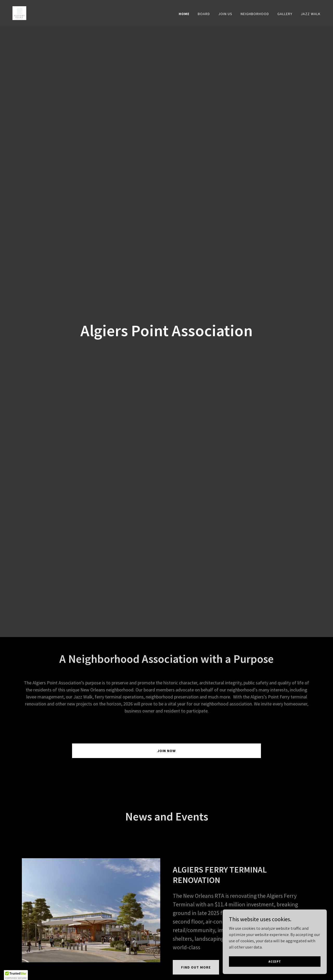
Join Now (167, 751)
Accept (275, 961)
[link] (19, 12)
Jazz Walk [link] (311, 14)
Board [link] (204, 14)
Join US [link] (225, 14)
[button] (16, 975)
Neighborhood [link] (255, 14)
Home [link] (184, 14)
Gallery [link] (285, 14)
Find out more (196, 967)
